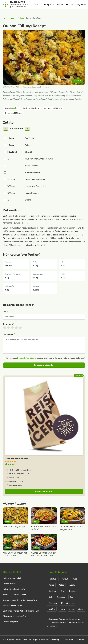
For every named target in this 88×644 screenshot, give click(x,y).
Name (6, 311)
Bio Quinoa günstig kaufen (14, 616)
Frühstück (53, 579)
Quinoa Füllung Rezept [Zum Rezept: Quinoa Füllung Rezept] (14, 526)
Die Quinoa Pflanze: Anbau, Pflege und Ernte (22, 611)
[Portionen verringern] (6, 129)
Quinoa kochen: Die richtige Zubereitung (20, 600)
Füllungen (53, 603)
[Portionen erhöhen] (27, 129)
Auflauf (65, 579)
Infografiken (81, 5)
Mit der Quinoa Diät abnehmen (16, 595)
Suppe (51, 585)
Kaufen (60, 5)
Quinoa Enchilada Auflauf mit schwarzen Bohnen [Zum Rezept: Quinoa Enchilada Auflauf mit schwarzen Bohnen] (44, 554)
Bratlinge (52, 591)
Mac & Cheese (67, 603)
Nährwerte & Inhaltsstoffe (14, 589)
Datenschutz (81, 640)
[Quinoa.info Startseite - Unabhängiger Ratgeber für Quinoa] (16, 5)
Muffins (52, 609)
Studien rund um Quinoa (13, 605)
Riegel (81, 609)
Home (5, 18)
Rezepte (48, 5)
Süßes (61, 585)
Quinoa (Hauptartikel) (12, 578)
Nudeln (72, 585)
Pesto (62, 609)
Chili (50, 597)
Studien (69, 5)
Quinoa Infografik (10, 622)
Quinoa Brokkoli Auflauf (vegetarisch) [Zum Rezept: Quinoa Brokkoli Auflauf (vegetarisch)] (71, 528)
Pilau (71, 609)
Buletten (73, 591)
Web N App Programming (50, 640)
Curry (72, 597)
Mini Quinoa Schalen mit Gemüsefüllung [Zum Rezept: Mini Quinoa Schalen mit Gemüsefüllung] (15, 554)
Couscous (61, 597)
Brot (63, 591)
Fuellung (21, 18)
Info (37, 5)
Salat (75, 579)
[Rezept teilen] (78, 81)
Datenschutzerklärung (27, 358)
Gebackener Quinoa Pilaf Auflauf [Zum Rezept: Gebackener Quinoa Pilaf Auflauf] (44, 528)
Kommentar (9, 334)
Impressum (69, 640)
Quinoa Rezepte (10, 584)
